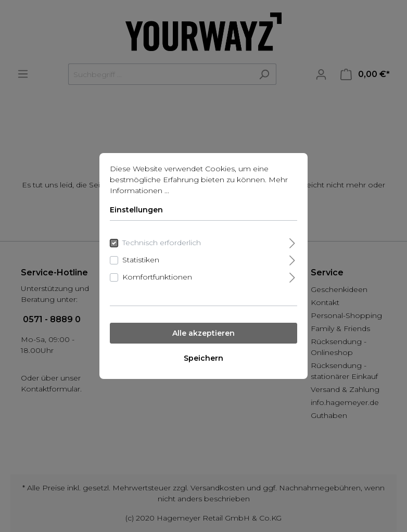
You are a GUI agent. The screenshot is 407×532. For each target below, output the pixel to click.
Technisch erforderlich (162, 243)
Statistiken (141, 260)
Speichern (203, 358)
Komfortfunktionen (157, 277)
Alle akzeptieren (203, 333)
